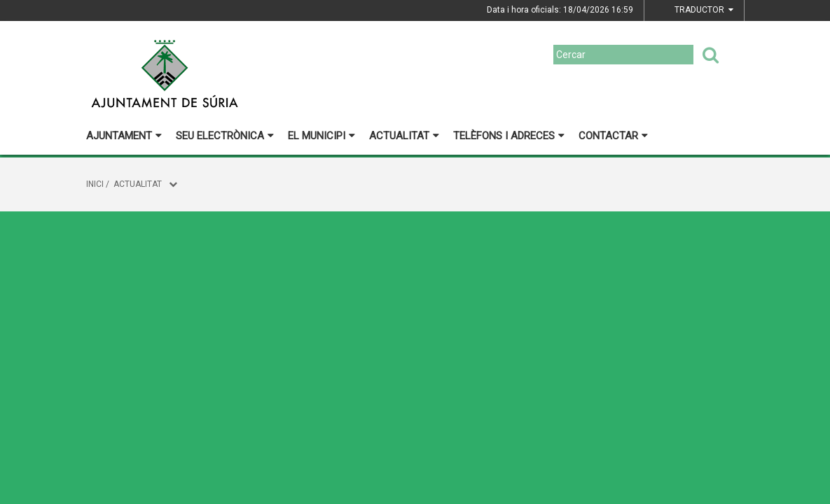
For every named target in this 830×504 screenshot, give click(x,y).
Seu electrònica (225, 136)
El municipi (321, 136)
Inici (95, 184)
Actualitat (404, 136)
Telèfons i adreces (509, 136)
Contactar (613, 136)
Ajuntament (124, 136)
